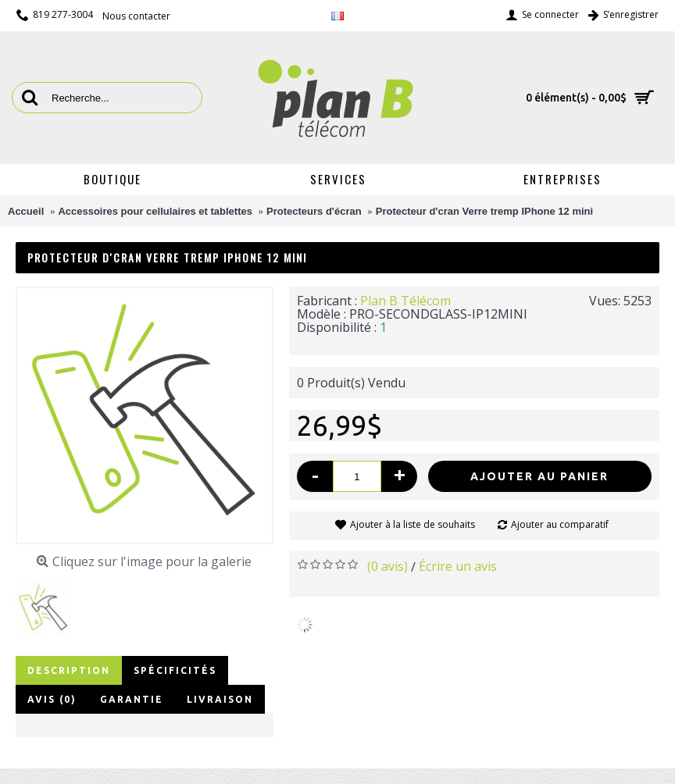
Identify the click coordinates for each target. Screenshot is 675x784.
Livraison (220, 699)
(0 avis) (387, 566)
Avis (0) (52, 699)
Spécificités (175, 670)
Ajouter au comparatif (560, 524)
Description (69, 670)
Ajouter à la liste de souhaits (412, 524)
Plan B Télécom (405, 301)
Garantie (132, 699)
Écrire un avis (458, 566)
